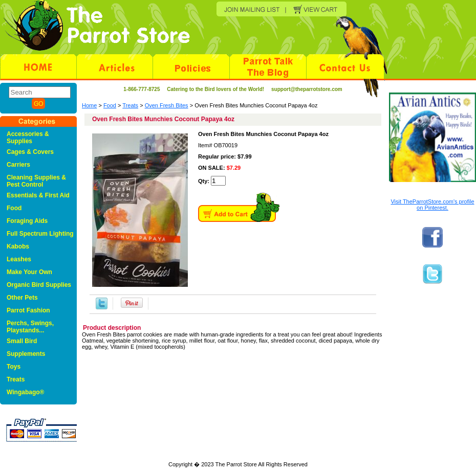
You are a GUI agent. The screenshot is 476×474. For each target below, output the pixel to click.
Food (110, 105)
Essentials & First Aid (38, 195)
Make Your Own (29, 272)
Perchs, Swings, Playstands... (30, 327)
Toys (14, 367)
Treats (130, 105)
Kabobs (18, 246)
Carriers (18, 165)
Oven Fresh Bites (167, 105)
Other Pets (22, 298)
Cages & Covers (30, 152)
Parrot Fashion (28, 310)
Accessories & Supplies (28, 138)
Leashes (19, 259)
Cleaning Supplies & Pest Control (36, 181)
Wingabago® (25, 392)
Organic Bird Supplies (39, 285)
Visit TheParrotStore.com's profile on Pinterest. (432, 205)
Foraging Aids (27, 221)
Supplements (26, 354)
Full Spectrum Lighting (40, 234)
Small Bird (22, 341)
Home (89, 105)
